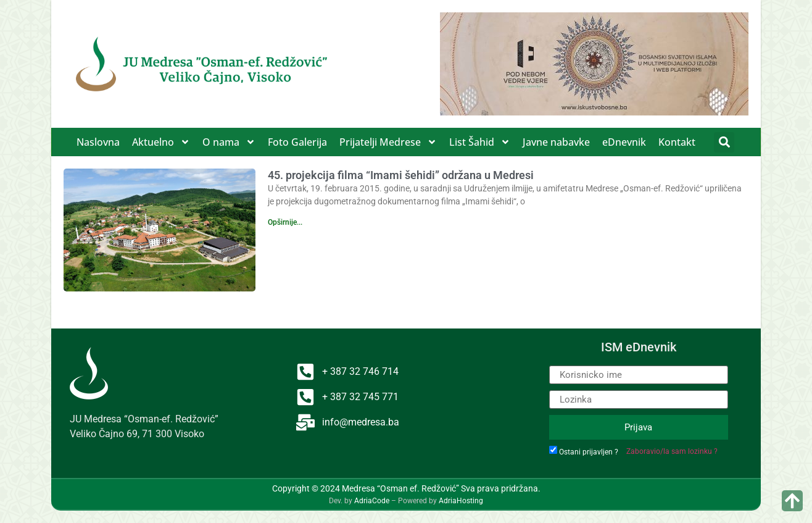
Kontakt (677, 142)
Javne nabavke (556, 142)
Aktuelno (161, 142)
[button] (724, 142)
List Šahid (480, 142)
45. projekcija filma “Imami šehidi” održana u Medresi (401, 175)
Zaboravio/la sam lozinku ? (672, 451)
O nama (229, 142)
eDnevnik (624, 142)
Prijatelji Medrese (388, 142)
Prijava (638, 427)
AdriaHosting (461, 501)
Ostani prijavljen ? (589, 452)
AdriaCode (372, 501)
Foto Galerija (297, 142)
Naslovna (98, 142)
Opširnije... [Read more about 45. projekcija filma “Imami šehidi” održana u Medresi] (285, 222)
